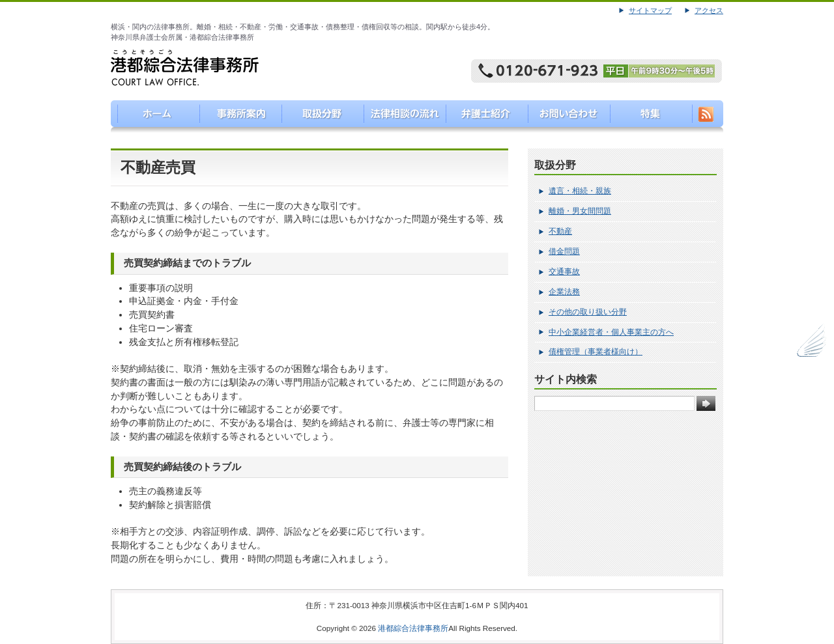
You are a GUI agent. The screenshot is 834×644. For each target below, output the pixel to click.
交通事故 (564, 272)
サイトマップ (650, 10)
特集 (649, 117)
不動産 (560, 231)
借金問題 (564, 251)
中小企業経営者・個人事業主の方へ (611, 332)
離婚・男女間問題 (580, 211)
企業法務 (564, 292)
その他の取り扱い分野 (588, 312)
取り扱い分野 (318, 117)
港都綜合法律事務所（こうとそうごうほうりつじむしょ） (152, 117)
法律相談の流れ (400, 117)
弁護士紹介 (483, 117)
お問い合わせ (566, 117)
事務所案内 (235, 117)
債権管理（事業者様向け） (596, 352)
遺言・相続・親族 (580, 191)
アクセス (709, 10)
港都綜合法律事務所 (413, 628)
